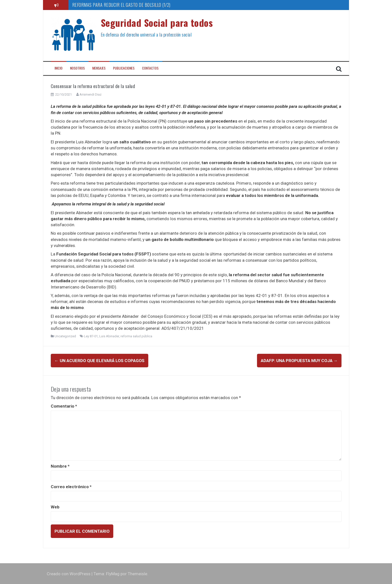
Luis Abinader (109, 336)
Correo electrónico (71, 486)
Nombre (60, 466)
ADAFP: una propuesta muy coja (299, 361)
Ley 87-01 (91, 336)
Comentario (64, 406)
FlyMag (113, 573)
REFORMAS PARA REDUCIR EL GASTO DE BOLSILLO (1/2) (121, 5)
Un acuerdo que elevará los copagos (99, 361)
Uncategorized (65, 336)
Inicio (58, 68)
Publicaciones (124, 68)
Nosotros (77, 68)
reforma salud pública (136, 336)
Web (55, 507)
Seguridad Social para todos (157, 23)
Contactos (150, 68)
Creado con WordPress (69, 573)
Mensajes (99, 68)
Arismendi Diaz (90, 94)
